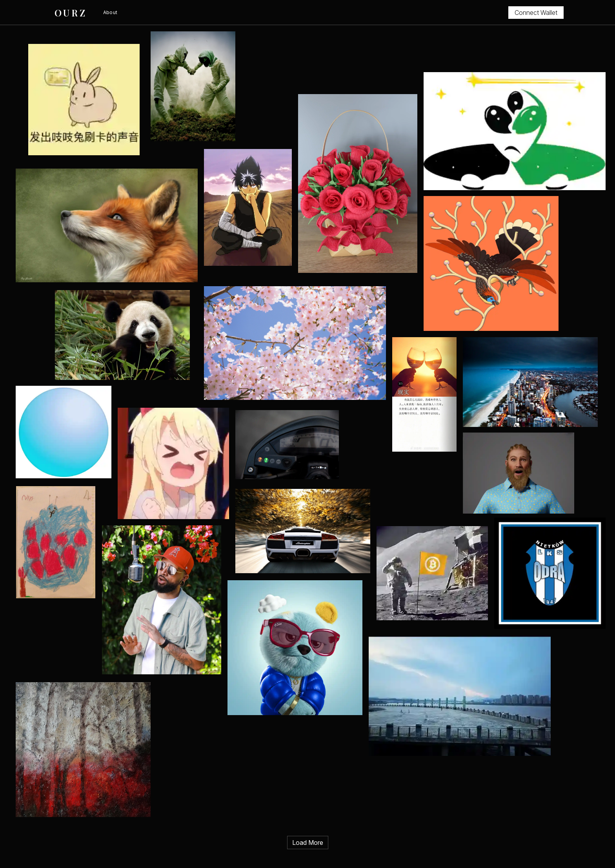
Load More (308, 843)
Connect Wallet (536, 13)
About (110, 12)
